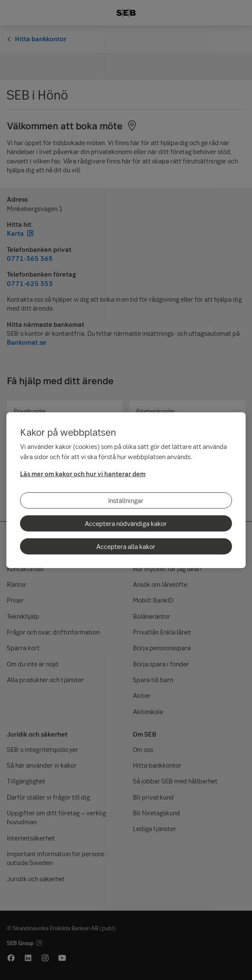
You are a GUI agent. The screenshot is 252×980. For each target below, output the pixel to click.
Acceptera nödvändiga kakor (126, 523)
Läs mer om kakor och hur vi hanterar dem (83, 474)
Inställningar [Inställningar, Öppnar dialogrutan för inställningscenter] (126, 500)
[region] (126, 490)
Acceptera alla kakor (126, 546)
